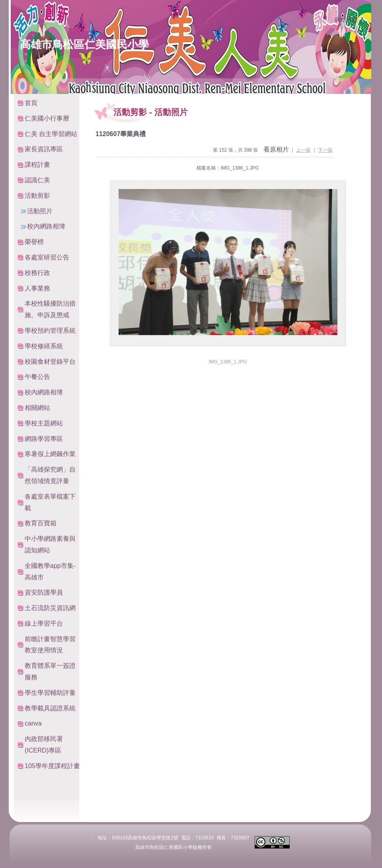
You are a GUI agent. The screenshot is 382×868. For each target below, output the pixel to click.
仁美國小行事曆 (47, 118)
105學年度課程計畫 (52, 766)
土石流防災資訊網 (50, 608)
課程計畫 (37, 165)
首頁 (31, 103)
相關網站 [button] (37, 408)
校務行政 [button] (37, 273)
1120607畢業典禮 (121, 134)
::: (327, 20)
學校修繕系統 (44, 346)
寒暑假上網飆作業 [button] (50, 454)
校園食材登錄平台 (50, 362)
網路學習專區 (44, 439)
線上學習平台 (44, 623)
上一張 (303, 150)
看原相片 (276, 149)
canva (33, 723)
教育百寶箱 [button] (41, 523)
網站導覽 (346, 20)
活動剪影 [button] (37, 196)
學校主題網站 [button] (44, 423)
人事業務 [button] (37, 288)
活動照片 (40, 211)
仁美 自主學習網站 (51, 134)
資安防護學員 (44, 592)
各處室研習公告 (47, 257)
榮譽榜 (34, 242)
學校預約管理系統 (50, 331)
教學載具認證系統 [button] (50, 708)
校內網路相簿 (46, 226)
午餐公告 (37, 377)
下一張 (325, 150)
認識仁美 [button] (37, 180)
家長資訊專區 (44, 149)
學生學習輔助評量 (50, 693)
